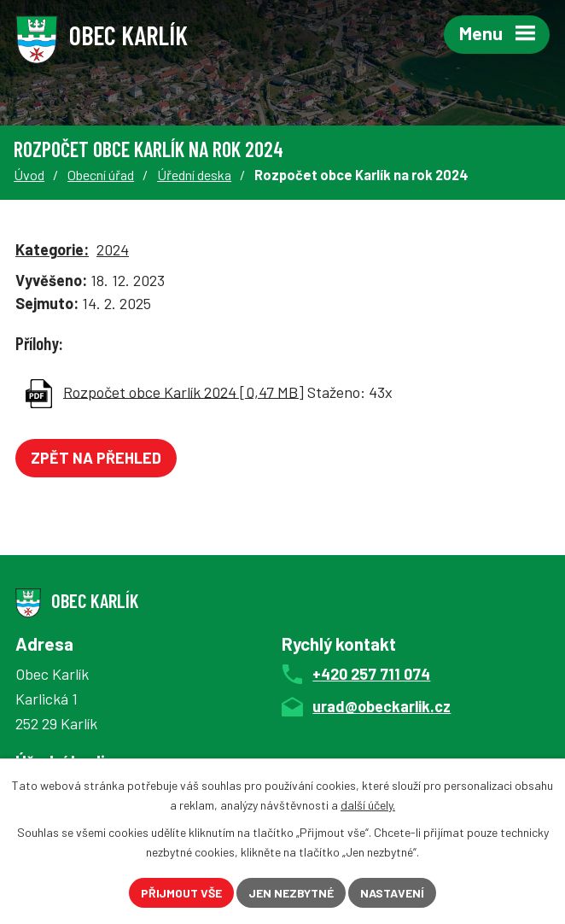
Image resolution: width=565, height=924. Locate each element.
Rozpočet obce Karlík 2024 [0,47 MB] (183, 391)
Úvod (29, 175)
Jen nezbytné (291, 893)
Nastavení (392, 893)
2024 (113, 249)
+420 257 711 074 (371, 674)
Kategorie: (52, 249)
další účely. (368, 805)
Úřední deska (194, 175)
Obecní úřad (101, 175)
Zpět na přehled (96, 458)
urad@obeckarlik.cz (382, 706)
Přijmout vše (181, 893)
